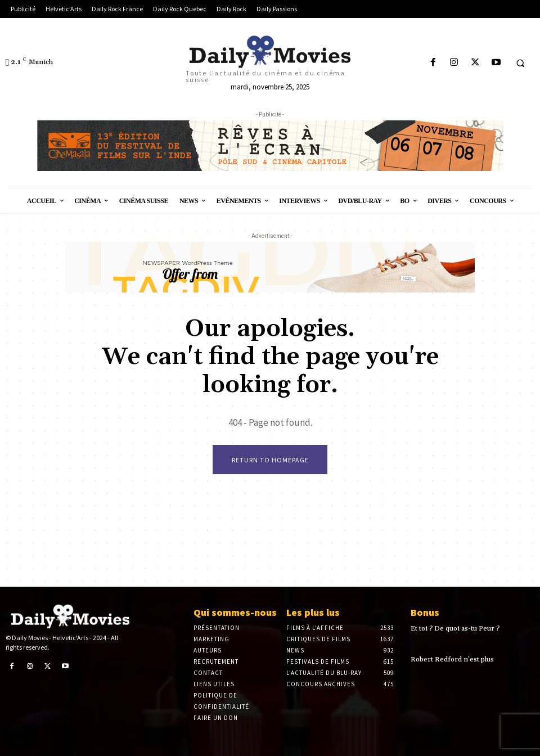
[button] (520, 63)
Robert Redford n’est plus (452, 660)
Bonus (425, 612)
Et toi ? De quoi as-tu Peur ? (454, 629)
